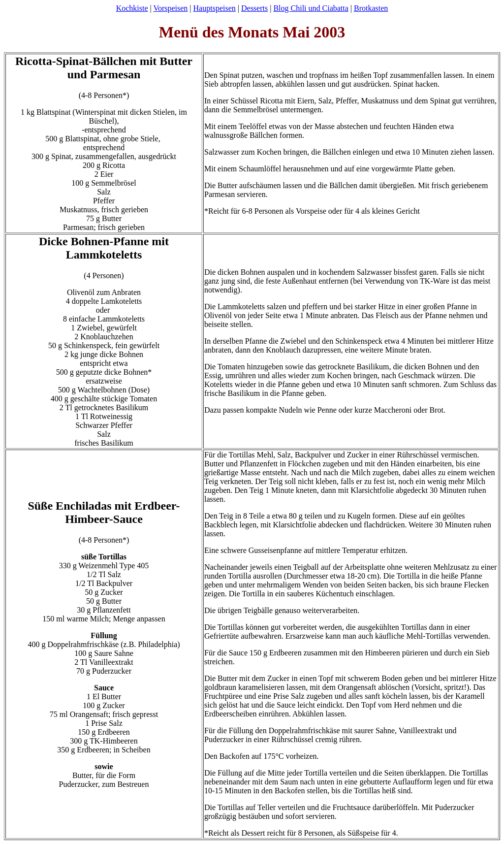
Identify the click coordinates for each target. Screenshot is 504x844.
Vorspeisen (170, 8)
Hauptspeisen (215, 8)
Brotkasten (371, 8)
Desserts (254, 8)
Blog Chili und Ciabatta (311, 8)
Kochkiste (132, 8)
